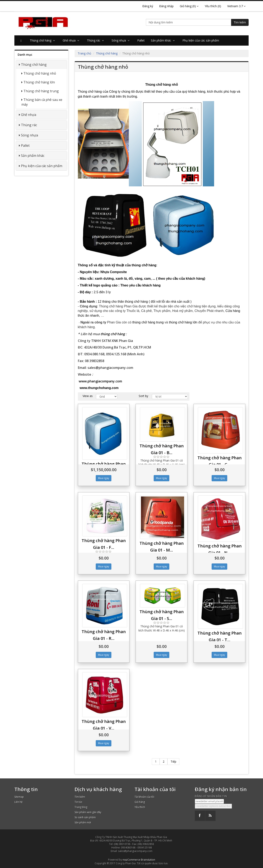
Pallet (141, 40)
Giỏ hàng (140, 802)
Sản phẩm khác (164, 40)
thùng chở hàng (113, 334)
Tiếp (173, 761)
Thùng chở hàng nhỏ (40, 73)
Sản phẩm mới (83, 822)
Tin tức (78, 802)
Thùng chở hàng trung (41, 91)
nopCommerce (131, 860)
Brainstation (148, 860)
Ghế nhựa (72, 40)
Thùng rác (96, 40)
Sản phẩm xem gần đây (88, 812)
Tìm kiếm (240, 22)
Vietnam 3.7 (236, 6)
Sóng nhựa (121, 40)
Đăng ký (148, 6)
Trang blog (81, 807)
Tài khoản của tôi (144, 797)
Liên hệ (18, 802)
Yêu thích (140, 807)
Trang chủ (84, 53)
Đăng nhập (166, 6)
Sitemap (19, 797)
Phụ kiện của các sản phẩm (201, 40)
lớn (183, 322)
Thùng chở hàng (43, 40)
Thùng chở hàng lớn (39, 82)
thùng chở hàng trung (148, 322)
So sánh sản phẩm (85, 817)
